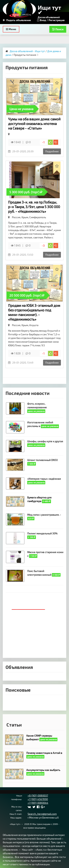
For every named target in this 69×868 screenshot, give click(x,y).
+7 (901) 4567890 (38, 799)
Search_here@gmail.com (42, 814)
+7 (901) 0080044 (38, 803)
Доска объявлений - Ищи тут (27, 51)
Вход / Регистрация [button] (51, 20)
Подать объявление (17, 20)
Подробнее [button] (52, 151)
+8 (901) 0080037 (38, 795)
